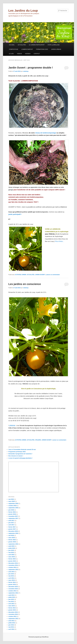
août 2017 (11, 520)
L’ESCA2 (12, 425)
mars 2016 (12, 538)
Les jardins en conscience (25, 284)
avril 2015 (11, 555)
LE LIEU (11, 54)
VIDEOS (19, 54)
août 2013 (11, 595)
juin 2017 (11, 523)
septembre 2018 (13, 508)
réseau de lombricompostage (46, 133)
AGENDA (28, 54)
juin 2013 (11, 599)
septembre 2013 (13, 593)
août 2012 (11, 621)
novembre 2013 (13, 589)
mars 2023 (12, 501)
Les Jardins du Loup (23, 11)
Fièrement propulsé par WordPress (38, 637)
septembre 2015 (13, 544)
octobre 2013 (12, 591)
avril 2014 (11, 578)
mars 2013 (12, 606)
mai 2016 (11, 535)
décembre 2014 (13, 563)
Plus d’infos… (60, 241)
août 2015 (11, 546)
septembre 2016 (13, 533)
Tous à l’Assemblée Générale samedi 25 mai (22, 449)
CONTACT (37, 54)
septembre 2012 (13, 619)
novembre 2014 (13, 565)
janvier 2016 (12, 542)
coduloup (26, 71)
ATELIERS (38, 440)
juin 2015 (11, 550)
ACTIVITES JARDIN (21, 275)
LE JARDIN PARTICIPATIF (37, 45)
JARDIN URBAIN (56, 49)
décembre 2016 (13, 531)
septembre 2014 (13, 570)
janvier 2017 (12, 529)
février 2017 (12, 527)
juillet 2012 (12, 623)
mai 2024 (11, 499)
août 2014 (11, 572)
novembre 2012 (13, 614)
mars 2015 (12, 557)
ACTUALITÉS (22, 45)
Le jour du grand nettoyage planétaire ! (21, 458)
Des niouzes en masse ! (16, 456)
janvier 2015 (12, 561)
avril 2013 (11, 604)
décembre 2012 (13, 612)
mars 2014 (12, 580)
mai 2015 (11, 552)
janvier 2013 (12, 610)
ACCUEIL (12, 45)
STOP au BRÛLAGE (54, 45)
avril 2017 (11, 525)
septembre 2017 (13, 518)
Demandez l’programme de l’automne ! (20, 454)
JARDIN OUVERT (40, 275)
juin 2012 (11, 625)
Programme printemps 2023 (17, 452)
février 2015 (12, 559)
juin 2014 (11, 574)
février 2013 (12, 608)
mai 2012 (11, 627)
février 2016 (12, 540)
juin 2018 (11, 510)
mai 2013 (11, 601)
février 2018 (12, 512)
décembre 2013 (13, 587)
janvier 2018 (12, 514)
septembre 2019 (13, 503)
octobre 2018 (12, 506)
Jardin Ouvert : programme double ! (31, 68)
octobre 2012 (12, 616)
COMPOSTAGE (14, 49)
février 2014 (12, 582)
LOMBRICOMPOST (27, 49)
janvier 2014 (12, 584)
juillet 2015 (12, 548)
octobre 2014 (12, 567)
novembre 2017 (13, 516)
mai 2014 (11, 576)
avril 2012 (11, 629)
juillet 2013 (12, 597)
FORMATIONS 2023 (42, 49)
